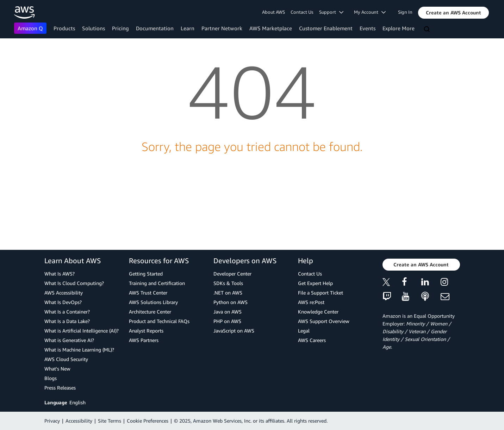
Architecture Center (150, 312)
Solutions (94, 28)
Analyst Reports (146, 331)
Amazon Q (30, 28)
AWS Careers (312, 340)
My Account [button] (370, 12)
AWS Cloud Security (66, 359)
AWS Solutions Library (153, 302)
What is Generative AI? (69, 340)
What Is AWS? (60, 274)
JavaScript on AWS (234, 331)
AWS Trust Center (148, 293)
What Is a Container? (67, 312)
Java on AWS (228, 312)
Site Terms (110, 421)
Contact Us (302, 12)
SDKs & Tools (228, 283)
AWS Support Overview (324, 321)
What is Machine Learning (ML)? (79, 350)
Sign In (405, 12)
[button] (453, 13)
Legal (304, 331)
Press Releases (60, 388)
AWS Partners (144, 340)
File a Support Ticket (321, 293)
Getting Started (146, 274)
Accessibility (79, 421)
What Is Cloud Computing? (74, 283)
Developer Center (232, 274)
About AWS (273, 12)
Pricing (120, 28)
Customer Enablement (326, 28)
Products (64, 28)
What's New (57, 369)
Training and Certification (157, 283)
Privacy (52, 421)
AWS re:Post (311, 302)
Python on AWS (231, 302)
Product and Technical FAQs (159, 321)
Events (368, 28)
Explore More (399, 28)
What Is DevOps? (63, 302)
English (77, 402)
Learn (188, 28)
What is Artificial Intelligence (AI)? (82, 331)
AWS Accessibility (64, 293)
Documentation (155, 28)
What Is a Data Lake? (67, 321)
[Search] (428, 30)
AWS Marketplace (271, 28)
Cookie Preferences (148, 421)
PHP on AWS (227, 321)
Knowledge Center (318, 312)
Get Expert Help (315, 283)
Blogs (51, 378)
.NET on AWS (228, 293)
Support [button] (331, 12)
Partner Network (222, 28)
